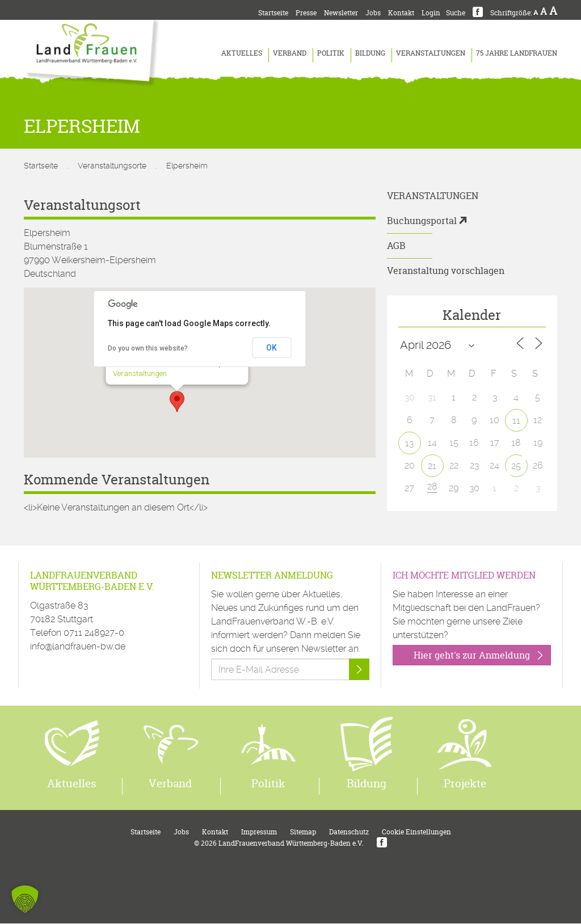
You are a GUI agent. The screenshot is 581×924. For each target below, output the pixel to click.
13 (409, 443)
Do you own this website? (148, 348)
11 (516, 421)
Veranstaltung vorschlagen (446, 271)
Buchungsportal (422, 221)
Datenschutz (349, 832)
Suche (456, 13)
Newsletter (341, 13)
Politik (331, 53)
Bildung (370, 53)
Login (431, 13)
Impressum (259, 832)
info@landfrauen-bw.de (78, 646)
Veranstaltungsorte (112, 166)
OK (271, 348)
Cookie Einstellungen (416, 832)
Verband (290, 53)
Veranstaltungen (431, 53)
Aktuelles (242, 53)
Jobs (373, 13)
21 (432, 466)
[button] (177, 402)
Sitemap (303, 832)
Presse (306, 13)
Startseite (273, 13)
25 (516, 466)
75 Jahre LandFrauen (517, 53)
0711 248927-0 (94, 633)
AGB (396, 246)
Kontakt (401, 13)
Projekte (465, 784)
